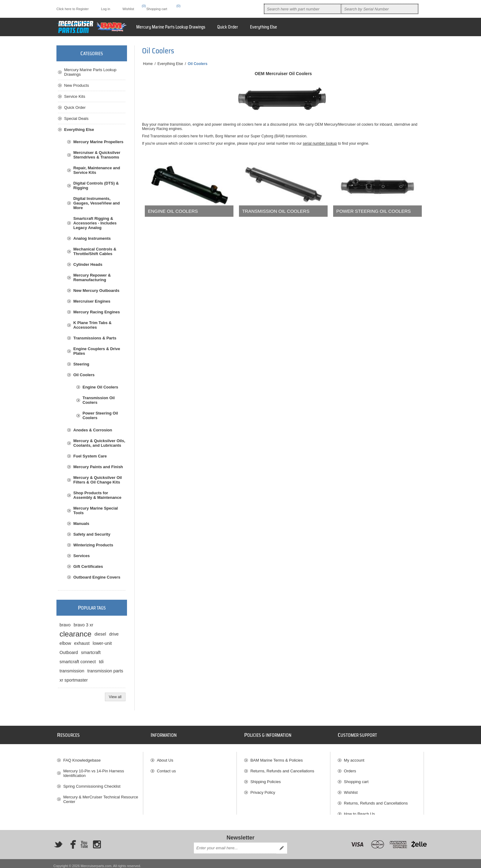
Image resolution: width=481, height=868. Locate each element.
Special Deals (76, 119)
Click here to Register (73, 9)
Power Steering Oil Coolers (373, 211)
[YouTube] (84, 840)
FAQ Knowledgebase (82, 757)
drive (114, 634)
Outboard (69, 652)
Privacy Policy (263, 789)
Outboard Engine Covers (97, 577)
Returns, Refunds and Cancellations (282, 768)
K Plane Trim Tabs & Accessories (92, 325)
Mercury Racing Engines (97, 312)
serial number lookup (320, 143)
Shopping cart (356, 779)
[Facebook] (71, 840)
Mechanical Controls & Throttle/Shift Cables (95, 251)
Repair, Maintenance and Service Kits (97, 170)
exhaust (82, 643)
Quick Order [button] (228, 27)
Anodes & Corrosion (93, 430)
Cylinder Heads (88, 264)
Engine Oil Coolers (173, 211)
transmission (72, 671)
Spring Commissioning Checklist (92, 783)
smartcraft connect (78, 662)
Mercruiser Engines (92, 301)
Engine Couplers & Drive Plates (97, 351)
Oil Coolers (84, 375)
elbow (65, 643)
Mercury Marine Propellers (98, 142)
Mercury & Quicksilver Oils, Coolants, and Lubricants (99, 443)
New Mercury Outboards (96, 291)
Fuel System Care (90, 456)
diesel (100, 634)
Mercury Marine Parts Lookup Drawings (90, 72)
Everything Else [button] (264, 27)
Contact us (166, 768)
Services (82, 556)
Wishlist (351, 789)
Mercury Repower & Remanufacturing (92, 277)
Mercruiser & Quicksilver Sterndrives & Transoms (97, 155)
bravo (65, 625)
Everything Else (79, 130)
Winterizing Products (93, 545)
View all (115, 697)
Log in (106, 9)
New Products (77, 85)
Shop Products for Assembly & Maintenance (97, 495)
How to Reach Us (359, 811)
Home (148, 64)
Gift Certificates (88, 566)
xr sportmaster (74, 680)
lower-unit (102, 643)
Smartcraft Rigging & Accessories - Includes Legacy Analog (95, 223)
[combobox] (302, 9)
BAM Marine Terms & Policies (277, 757)
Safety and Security (92, 534)
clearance (75, 634)
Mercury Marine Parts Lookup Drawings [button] (171, 27)
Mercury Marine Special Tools (96, 510)
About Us (165, 757)
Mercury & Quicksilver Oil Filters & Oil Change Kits (98, 480)
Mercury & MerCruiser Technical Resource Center (101, 796)
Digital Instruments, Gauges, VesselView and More (97, 203)
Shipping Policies (266, 779)
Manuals (81, 524)
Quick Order (75, 107)
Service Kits (75, 96)
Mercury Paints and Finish (98, 467)
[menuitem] (264, 27)
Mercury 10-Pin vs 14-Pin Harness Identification (94, 770)
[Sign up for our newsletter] (235, 843)
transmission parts (105, 671)
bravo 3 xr (83, 625)
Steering (81, 364)
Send (282, 843)
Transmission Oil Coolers (276, 211)
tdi (101, 662)
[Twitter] (58, 840)
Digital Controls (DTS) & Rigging (96, 185)
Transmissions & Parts (95, 338)
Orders (350, 768)
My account (354, 757)
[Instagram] (97, 840)
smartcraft (91, 652)
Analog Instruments (92, 238)
